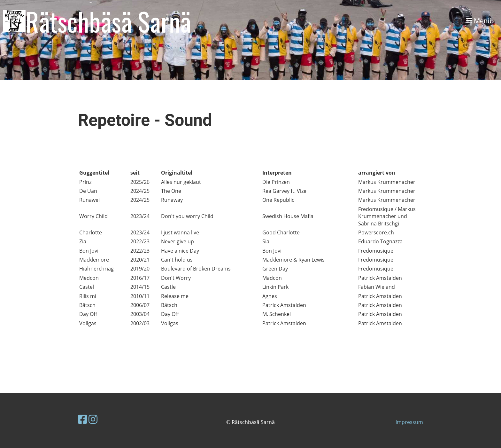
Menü (479, 21)
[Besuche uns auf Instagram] (93, 419)
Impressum (409, 422)
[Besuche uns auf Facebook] (82, 419)
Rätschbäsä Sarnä (108, 21)
